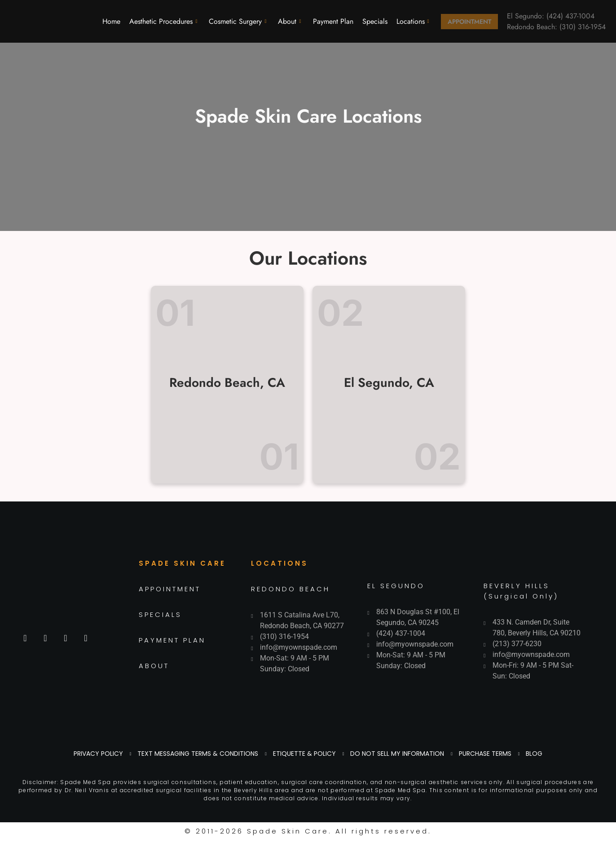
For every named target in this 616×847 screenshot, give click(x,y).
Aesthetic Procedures (163, 21)
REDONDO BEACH (290, 589)
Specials (375, 21)
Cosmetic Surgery (238, 21)
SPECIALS (160, 614)
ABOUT (154, 666)
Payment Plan (333, 21)
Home (111, 21)
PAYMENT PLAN (172, 640)
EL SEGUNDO (396, 586)
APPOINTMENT (170, 589)
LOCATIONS (279, 563)
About (289, 21)
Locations (413, 21)
